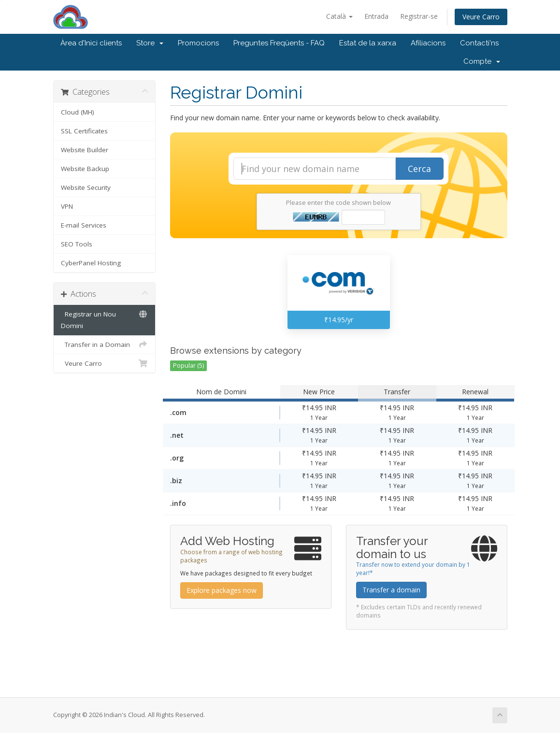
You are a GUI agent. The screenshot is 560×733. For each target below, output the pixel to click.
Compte (482, 61)
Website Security (86, 187)
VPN (67, 206)
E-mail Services (84, 225)
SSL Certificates (84, 131)
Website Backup (85, 169)
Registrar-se (419, 16)
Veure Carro (481, 17)
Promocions (198, 43)
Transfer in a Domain (105, 345)
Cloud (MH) (78, 112)
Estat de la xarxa (368, 43)
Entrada (376, 16)
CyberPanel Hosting (91, 263)
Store (150, 43)
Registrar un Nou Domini (105, 319)
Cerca (419, 169)
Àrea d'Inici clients (91, 43)
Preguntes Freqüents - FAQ (279, 43)
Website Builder (85, 150)
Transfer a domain (391, 590)
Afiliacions (428, 43)
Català (339, 16)
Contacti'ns (479, 43)
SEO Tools (77, 244)
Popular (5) (188, 366)
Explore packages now (222, 590)
